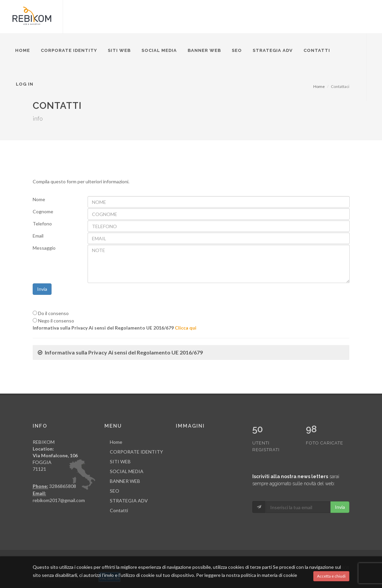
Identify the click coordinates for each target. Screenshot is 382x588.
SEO (237, 50)
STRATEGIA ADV (273, 50)
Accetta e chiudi (331, 576)
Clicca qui (186, 328)
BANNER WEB (204, 50)
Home (23, 50)
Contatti (317, 50)
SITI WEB (119, 50)
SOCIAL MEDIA (159, 50)
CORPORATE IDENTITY (69, 50)
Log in (25, 84)
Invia (42, 289)
